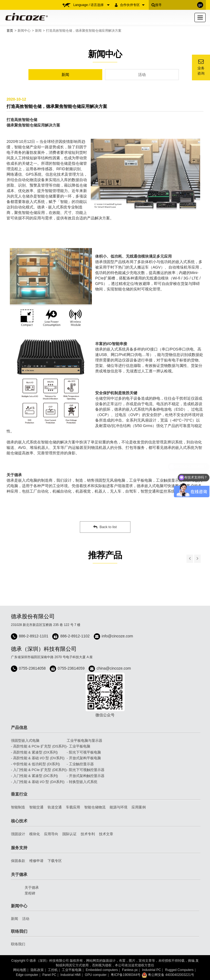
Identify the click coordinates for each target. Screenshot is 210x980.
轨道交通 (55, 807)
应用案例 (139, 807)
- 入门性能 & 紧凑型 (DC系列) (34, 776)
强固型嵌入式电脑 (25, 741)
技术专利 (88, 834)
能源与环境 (119, 807)
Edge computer (27, 975)
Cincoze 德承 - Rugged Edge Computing (26, 17)
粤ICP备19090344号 (126, 975)
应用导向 (51, 834)
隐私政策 (37, 970)
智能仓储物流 (95, 807)
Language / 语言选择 (91, 5)
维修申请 (36, 861)
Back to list (105, 527)
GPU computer (96, 975)
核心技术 (19, 821)
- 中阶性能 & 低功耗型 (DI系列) (35, 764)
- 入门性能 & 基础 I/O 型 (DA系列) (38, 782)
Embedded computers (102, 970)
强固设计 (18, 834)
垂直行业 (19, 794)
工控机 (53, 970)
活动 (142, 75)
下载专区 (55, 861)
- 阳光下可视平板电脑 (84, 752)
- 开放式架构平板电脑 (84, 758)
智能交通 (36, 807)
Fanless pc (130, 970)
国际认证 (69, 834)
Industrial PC (152, 970)
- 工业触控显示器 (80, 764)
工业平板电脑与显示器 (84, 741)
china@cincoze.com (114, 668)
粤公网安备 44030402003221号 (168, 975)
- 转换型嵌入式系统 (82, 782)
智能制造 (18, 807)
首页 (10, 31)
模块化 (35, 834)
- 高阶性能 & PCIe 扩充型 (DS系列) (39, 746)
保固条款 (18, 861)
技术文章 (106, 834)
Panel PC (49, 975)
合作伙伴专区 (132, 5)
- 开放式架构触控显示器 (86, 776)
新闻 (38, 31)
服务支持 (19, 848)
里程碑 (30, 893)
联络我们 (19, 931)
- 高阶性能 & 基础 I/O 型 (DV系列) (38, 758)
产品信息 (19, 727)
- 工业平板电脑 (78, 746)
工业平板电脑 (72, 970)
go (200, 5)
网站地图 (20, 970)
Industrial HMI (71, 975)
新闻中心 (24, 31)
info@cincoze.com (117, 636)
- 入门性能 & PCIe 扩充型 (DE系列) (39, 770)
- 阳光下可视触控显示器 (86, 770)
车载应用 (73, 807)
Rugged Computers (179, 970)
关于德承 (19, 874)
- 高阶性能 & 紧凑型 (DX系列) (34, 752)
